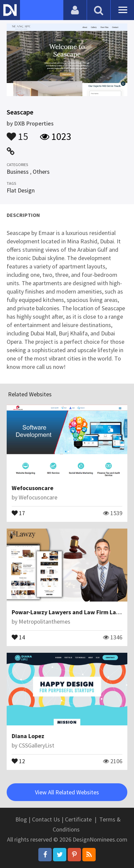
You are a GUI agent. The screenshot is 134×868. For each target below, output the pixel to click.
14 (18, 637)
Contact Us (46, 819)
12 (18, 761)
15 (17, 133)
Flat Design (21, 190)
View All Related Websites (67, 792)
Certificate (78, 819)
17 (18, 512)
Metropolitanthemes (44, 621)
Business (18, 172)
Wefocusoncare (32, 488)
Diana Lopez (28, 736)
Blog (21, 819)
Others (41, 172)
